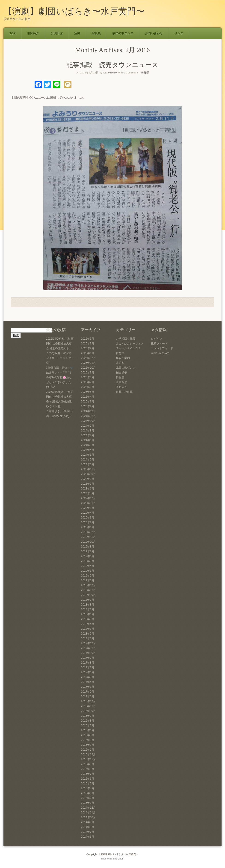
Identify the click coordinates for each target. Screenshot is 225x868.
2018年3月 (87, 629)
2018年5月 (87, 619)
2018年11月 (88, 590)
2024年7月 (87, 435)
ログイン (157, 339)
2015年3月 (87, 793)
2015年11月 (88, 759)
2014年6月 (87, 837)
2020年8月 (87, 508)
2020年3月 (87, 518)
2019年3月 (87, 571)
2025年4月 (87, 397)
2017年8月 (87, 663)
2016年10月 (88, 711)
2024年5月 (87, 445)
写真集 (96, 33)
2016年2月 (87, 745)
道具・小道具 (124, 392)
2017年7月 (87, 667)
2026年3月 (87, 344)
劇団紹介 (33, 33)
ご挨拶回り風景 (126, 339)
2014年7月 (87, 832)
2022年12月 (88, 498)
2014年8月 (87, 827)
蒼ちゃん (121, 387)
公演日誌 (57, 33)
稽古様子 (121, 373)
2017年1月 (87, 696)
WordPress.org (160, 353)
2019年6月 (87, 556)
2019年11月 (88, 537)
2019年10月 (88, 542)
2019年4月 (87, 566)
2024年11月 (88, 416)
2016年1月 (87, 750)
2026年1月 (87, 353)
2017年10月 (88, 653)
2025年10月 (88, 368)
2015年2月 (87, 798)
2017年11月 (88, 648)
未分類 (145, 73)
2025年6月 (87, 387)
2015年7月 (87, 774)
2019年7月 (87, 551)
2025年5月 (87, 392)
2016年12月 (88, 701)
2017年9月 (87, 658)
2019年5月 (87, 561)
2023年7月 (87, 484)
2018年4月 (87, 624)
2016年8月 (87, 721)
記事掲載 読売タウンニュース (112, 65)
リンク (179, 33)
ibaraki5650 (110, 73)
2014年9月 (87, 822)
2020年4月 (87, 513)
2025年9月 (87, 373)
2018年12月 (88, 585)
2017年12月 (88, 643)
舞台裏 (120, 377)
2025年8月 (87, 377)
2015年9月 (87, 764)
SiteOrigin (119, 859)
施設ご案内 (123, 358)
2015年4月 (87, 788)
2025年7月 (87, 382)
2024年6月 (87, 440)
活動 (77, 33)
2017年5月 (87, 677)
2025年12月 (88, 358)
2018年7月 (87, 609)
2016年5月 (87, 735)
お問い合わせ (154, 33)
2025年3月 (87, 402)
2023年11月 (88, 469)
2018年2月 (87, 634)
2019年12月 (88, 532)
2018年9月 (87, 600)
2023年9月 (87, 479)
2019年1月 (87, 580)
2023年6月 (87, 489)
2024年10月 (88, 421)
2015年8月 (87, 769)
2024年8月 (87, 431)
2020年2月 (87, 522)
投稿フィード (159, 344)
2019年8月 (87, 547)
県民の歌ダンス (123, 33)
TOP (13, 33)
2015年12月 (88, 754)
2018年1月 (87, 638)
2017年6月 (87, 672)
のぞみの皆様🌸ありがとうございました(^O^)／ (59, 382)
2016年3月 (87, 740)
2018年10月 (88, 595)
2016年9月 (87, 716)
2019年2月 (87, 576)
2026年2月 (87, 348)
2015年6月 (87, 779)
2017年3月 (87, 687)
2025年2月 (87, 406)
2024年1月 (87, 464)
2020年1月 (87, 527)
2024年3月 (87, 455)
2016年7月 (87, 725)
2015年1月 (87, 803)
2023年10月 (88, 474)
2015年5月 (87, 784)
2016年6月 (87, 730)
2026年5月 (87, 339)
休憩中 (120, 353)
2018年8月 (87, 605)
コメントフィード (162, 348)
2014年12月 (88, 808)
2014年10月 (88, 817)
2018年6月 (87, 614)
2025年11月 (88, 363)
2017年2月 (87, 692)
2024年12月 (88, 411)
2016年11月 (88, 706)
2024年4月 (87, 450)
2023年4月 (87, 493)
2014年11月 (88, 813)
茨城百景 (121, 382)
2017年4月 (87, 682)
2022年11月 (88, 503)
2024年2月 (87, 460)
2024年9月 (87, 426)
